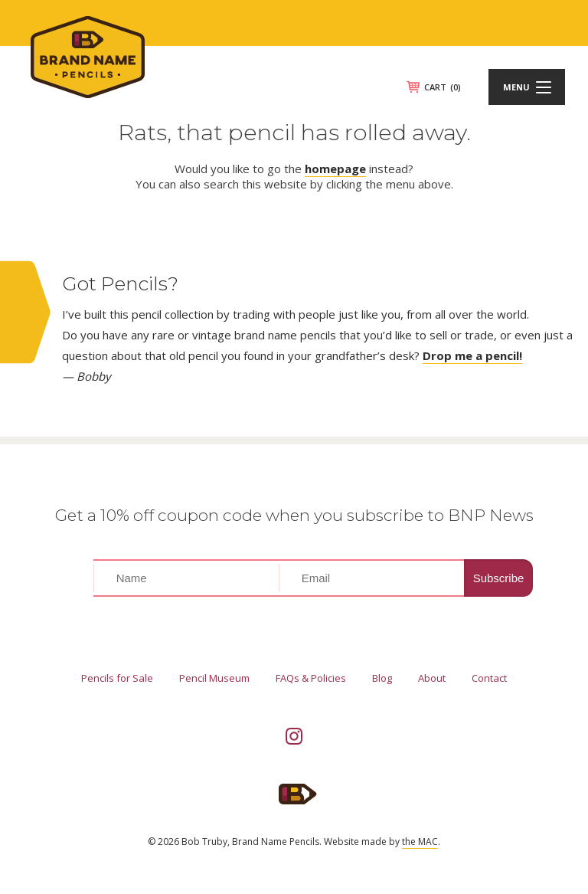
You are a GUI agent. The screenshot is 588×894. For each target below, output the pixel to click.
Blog (382, 678)
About (432, 678)
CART (443, 87)
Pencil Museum (214, 678)
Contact (489, 678)
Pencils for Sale (117, 678)
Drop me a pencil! (472, 355)
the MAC (420, 842)
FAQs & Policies (311, 678)
